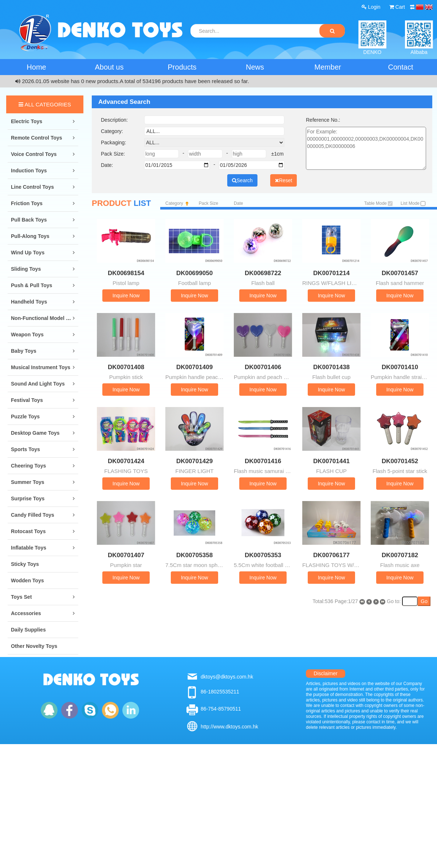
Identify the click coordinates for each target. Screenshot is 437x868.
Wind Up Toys (28, 253)
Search (242, 180)
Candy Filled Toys (33, 515)
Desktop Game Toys (35, 433)
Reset (284, 180)
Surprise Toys (28, 498)
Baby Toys (24, 351)
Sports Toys (25, 449)
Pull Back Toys (29, 220)
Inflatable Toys (29, 548)
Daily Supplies (28, 630)
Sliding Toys (26, 269)
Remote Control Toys (37, 138)
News (255, 67)
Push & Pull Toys (32, 285)
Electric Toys (27, 121)
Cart (397, 7)
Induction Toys (29, 171)
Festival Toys (27, 400)
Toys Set (21, 597)
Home (36, 67)
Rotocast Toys (28, 531)
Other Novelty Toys (34, 646)
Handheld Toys (29, 302)
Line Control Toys (32, 187)
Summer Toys (28, 482)
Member (328, 67)
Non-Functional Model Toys (44, 318)
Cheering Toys (28, 466)
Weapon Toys (27, 335)
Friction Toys (27, 203)
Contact (401, 67)
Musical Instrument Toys (41, 367)
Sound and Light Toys (38, 384)
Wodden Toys (27, 580)
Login (371, 7)
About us (109, 67)
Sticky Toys (25, 564)
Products (182, 67)
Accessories (26, 613)
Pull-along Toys (30, 236)
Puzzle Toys (25, 417)
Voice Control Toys (34, 154)
